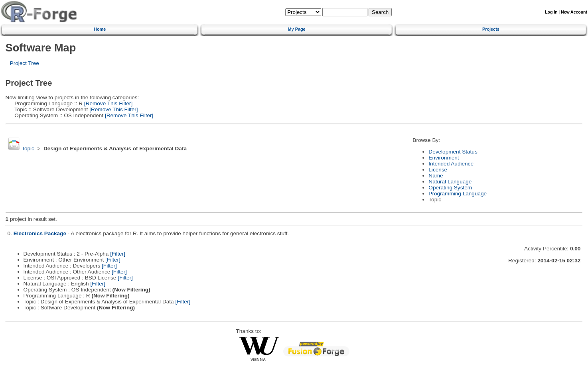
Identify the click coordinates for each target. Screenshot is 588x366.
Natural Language (450, 182)
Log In (551, 12)
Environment (444, 158)
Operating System (450, 188)
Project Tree (25, 63)
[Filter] (118, 254)
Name (436, 176)
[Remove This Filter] (108, 103)
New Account (574, 12)
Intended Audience (451, 164)
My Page (297, 29)
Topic (28, 149)
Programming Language (458, 194)
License (438, 170)
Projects (491, 29)
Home (100, 29)
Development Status (453, 152)
